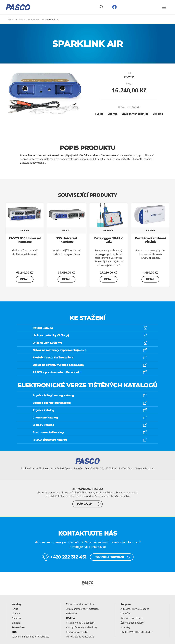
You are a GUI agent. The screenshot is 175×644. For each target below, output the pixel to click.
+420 (68, 557)
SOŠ (14, 632)
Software (71, 614)
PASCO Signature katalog (50, 440)
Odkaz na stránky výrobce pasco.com (58, 365)
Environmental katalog (48, 432)
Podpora (126, 604)
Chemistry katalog (45, 418)
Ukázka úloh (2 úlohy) (47, 343)
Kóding (70, 618)
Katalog (16, 604)
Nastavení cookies (145, 468)
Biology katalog (43, 425)
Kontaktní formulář (109, 557)
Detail (25, 279)
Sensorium (18, 627)
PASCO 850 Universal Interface (25, 240)
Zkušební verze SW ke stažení (53, 358)
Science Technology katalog (52, 403)
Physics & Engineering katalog (53, 395)
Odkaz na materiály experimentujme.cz (59, 350)
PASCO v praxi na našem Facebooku (57, 372)
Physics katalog (43, 410)
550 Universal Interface (67, 240)
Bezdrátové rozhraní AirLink (150, 240)
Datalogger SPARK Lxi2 (108, 240)
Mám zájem (85, 504)
